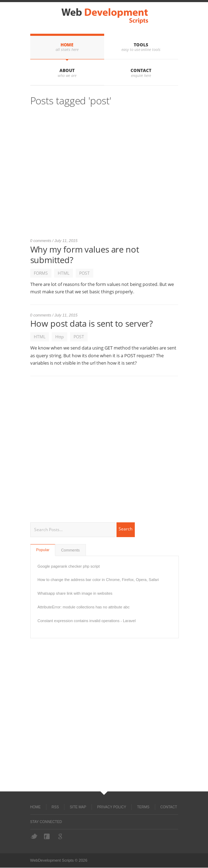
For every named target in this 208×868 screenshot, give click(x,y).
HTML (64, 273)
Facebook (48, 836)
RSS (55, 807)
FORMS (41, 273)
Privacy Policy (112, 807)
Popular (43, 550)
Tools (141, 45)
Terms (143, 807)
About (67, 70)
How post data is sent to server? (92, 323)
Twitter (34, 836)
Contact (141, 70)
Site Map (78, 807)
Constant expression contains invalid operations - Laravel (87, 621)
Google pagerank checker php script (69, 566)
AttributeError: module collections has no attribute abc (84, 607)
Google (61, 836)
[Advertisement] (104, 175)
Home (67, 45)
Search (125, 529)
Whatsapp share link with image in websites (75, 593)
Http (59, 337)
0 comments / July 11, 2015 (54, 241)
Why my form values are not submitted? (85, 254)
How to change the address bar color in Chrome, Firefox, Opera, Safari (98, 580)
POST (84, 273)
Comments (70, 550)
